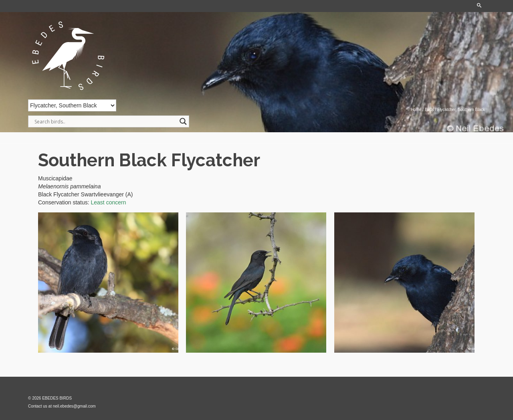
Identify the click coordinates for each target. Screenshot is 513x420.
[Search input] (105, 121)
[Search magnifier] (183, 121)
